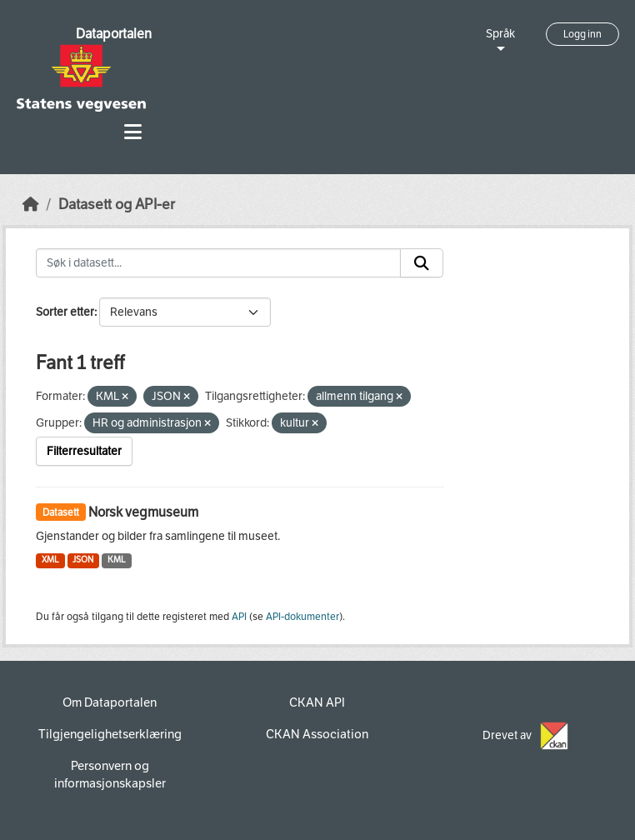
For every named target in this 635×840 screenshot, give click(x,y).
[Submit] (422, 263)
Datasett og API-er (117, 205)
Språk (500, 34)
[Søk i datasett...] (218, 263)
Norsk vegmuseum (143, 512)
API (239, 617)
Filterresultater (84, 451)
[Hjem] (31, 205)
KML (117, 560)
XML (50, 560)
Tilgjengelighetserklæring (110, 734)
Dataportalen (114, 34)
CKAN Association (317, 734)
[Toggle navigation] (133, 132)
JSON (83, 560)
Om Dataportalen (110, 702)
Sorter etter (65, 312)
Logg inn (582, 34)
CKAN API (317, 702)
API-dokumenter (302, 617)
